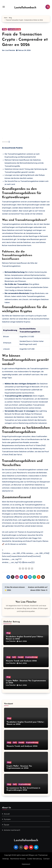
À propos (7, 819)
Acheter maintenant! (12, 830)
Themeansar (43, 855)
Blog (4, 29)
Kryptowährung (14, 29)
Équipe (6, 825)
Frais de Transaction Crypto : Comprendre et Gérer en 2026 (25, 40)
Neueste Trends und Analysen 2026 (21, 661)
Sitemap (6, 859)
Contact (46, 859)
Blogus (32, 855)
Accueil (7, 814)
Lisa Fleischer (10, 50)
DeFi (14, 657)
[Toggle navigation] (4, 7)
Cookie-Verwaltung (34, 859)
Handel (21, 657)
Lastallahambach (25, 8)
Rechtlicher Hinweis (18, 859)
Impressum (26, 864)
